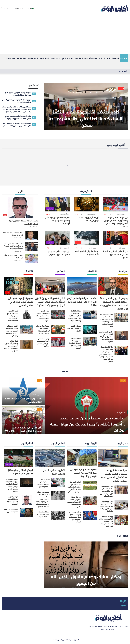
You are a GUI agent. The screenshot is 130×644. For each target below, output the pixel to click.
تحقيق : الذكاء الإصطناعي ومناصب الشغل (74, 328)
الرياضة (70, 58)
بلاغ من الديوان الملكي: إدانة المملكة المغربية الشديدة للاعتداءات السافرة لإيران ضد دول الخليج (114, 303)
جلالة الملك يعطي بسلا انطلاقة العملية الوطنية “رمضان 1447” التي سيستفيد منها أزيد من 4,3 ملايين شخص (106, 354)
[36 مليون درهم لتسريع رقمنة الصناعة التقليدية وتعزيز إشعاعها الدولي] (90, 342)
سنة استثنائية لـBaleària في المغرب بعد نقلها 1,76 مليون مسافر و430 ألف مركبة (75, 316)
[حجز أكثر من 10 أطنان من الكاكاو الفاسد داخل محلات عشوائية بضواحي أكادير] (90, 501)
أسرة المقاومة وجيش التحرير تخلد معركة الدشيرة (43, 514)
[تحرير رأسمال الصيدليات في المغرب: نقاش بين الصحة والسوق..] (58, 483)
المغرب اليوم (33, 58)
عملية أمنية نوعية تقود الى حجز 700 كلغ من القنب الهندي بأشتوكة (83, 473)
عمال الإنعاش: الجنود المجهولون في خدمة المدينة (12, 233)
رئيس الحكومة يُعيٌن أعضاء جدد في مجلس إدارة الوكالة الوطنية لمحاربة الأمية (106, 337)
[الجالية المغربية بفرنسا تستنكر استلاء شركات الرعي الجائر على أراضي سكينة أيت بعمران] (90, 485)
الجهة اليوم (45, 58)
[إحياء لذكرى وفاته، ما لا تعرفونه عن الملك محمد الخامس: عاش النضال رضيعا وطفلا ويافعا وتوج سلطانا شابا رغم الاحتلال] (58, 495)
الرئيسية (124, 58)
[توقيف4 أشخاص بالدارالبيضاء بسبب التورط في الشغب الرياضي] (58, 342)
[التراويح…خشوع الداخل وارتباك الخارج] (50, 458)
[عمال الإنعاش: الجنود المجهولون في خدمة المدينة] (32, 236)
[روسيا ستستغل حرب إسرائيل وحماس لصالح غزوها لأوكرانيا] (58, 204)
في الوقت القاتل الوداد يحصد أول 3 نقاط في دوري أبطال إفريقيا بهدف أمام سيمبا (116, 222)
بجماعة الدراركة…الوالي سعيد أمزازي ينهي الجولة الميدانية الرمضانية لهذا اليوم (106, 521)
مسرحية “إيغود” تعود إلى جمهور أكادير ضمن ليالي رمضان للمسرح (21, 301)
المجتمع (121, 88)
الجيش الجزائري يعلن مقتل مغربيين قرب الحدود (20, 472)
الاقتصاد (107, 58)
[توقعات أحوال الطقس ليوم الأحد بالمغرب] (86, 238)
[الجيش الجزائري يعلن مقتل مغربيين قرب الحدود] (19, 458)
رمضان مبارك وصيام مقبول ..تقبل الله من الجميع (86, 579)
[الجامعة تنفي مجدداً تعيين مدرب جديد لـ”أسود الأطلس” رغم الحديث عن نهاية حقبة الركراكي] (87, 406)
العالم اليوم (21, 58)
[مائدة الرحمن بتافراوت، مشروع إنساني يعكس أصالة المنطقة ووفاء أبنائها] (58, 314)
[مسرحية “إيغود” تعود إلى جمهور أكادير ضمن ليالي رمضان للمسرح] (19, 286)
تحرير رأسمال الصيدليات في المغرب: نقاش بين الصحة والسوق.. (43, 483)
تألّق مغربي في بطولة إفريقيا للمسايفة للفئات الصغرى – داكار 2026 (23, 429)
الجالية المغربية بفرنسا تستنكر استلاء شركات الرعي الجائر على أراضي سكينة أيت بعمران (74, 487)
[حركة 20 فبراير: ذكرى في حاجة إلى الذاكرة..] (32, 258)
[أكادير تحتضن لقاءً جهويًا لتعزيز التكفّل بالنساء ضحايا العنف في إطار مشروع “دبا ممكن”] (86, 107)
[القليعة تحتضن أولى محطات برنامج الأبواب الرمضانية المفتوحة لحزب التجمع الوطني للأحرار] (121, 318)
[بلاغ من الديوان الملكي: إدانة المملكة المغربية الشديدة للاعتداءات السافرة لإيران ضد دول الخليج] (113, 286)
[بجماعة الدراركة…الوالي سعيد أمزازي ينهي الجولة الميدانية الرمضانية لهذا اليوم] (121, 520)
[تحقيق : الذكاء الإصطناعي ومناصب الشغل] (90, 329)
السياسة (115, 58)
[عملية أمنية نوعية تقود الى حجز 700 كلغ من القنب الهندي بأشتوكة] (82, 458)
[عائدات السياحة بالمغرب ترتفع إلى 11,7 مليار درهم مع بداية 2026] (82, 286)
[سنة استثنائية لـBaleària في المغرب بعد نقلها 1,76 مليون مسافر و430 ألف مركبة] (90, 314)
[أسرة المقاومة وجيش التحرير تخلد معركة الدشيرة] (58, 515)
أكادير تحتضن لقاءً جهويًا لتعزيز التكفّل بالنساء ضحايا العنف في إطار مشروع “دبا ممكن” (86, 118)
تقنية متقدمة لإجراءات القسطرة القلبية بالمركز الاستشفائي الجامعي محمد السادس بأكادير (114, 475)
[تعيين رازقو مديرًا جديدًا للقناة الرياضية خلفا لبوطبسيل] (23, 391)
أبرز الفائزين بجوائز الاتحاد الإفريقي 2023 (88, 219)
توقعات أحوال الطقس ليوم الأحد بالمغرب (87, 253)
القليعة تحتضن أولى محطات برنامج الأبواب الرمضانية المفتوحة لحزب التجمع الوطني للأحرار (106, 320)
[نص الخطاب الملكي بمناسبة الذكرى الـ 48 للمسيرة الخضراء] (115, 238)
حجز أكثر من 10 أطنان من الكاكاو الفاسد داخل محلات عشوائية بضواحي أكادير (74, 502)
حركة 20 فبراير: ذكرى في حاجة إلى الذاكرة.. (13, 256)
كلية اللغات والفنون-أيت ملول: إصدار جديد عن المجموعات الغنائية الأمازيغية (11, 346)
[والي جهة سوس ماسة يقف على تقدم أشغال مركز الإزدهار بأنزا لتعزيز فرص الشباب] (121, 490)
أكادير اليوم (55, 58)
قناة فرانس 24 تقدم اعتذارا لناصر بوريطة (11, 510)
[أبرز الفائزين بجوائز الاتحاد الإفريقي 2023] (86, 204)
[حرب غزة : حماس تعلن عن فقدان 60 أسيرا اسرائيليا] (58, 238)
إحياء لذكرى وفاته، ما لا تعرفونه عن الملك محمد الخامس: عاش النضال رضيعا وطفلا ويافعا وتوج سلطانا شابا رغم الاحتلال (43, 499)
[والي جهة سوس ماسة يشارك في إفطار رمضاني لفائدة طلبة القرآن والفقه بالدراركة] (121, 505)
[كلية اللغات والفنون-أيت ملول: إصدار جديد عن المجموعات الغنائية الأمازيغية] (27, 344)
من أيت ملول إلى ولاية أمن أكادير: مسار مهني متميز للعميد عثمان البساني (75, 517)
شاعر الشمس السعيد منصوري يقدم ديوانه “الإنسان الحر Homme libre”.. (12, 316)
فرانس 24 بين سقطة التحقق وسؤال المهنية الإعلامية (23, 222)
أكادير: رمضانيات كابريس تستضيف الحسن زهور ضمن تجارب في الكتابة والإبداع (12, 331)
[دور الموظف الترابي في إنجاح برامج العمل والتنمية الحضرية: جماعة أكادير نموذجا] (32, 247)
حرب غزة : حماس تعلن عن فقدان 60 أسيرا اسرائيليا (59, 253)
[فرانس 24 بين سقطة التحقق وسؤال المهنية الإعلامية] (20, 207)
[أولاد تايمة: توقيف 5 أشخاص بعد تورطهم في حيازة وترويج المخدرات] (58, 329)
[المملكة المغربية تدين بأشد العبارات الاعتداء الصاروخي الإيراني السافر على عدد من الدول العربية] (27, 483)
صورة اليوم (10, 58)
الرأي (64, 58)
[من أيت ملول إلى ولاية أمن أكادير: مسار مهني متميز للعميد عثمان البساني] (90, 516)
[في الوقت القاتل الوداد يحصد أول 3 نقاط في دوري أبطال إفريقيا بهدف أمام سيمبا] (115, 204)
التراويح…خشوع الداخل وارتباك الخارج (54, 472)
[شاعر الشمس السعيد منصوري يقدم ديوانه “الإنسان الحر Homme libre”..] (27, 314)
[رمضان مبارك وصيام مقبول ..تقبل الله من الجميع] (86, 565)
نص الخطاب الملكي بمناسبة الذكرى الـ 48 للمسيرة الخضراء (116, 254)
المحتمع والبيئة (95, 58)
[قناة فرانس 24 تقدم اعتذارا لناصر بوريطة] (27, 513)
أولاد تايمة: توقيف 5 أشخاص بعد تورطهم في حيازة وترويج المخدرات (43, 329)
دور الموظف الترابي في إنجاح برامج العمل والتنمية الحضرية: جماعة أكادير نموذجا (13, 246)
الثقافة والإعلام (81, 58)
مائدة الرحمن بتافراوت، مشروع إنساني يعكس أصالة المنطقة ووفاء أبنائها (43, 316)
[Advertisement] (65, 36)
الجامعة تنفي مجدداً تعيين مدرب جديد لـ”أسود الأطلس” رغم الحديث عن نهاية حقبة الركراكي (88, 423)
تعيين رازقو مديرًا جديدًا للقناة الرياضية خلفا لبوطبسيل (24, 400)
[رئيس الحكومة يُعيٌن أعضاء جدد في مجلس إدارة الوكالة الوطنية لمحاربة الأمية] (121, 335)
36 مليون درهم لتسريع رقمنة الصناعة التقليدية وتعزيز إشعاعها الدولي (75, 343)
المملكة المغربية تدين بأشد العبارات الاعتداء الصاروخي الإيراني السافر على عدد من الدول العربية (11, 485)
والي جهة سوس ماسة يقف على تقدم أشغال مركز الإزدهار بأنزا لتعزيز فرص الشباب (106, 491)
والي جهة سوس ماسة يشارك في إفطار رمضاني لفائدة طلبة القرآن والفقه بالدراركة (106, 506)
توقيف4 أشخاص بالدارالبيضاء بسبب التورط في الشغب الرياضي (43, 342)
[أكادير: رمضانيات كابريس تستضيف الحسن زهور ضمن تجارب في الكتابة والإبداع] (27, 329)
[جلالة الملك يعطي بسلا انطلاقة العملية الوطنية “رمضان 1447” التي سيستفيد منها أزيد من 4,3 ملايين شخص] (121, 350)
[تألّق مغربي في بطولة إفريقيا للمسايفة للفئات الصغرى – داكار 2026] (23, 420)
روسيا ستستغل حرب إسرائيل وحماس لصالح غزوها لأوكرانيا (58, 220)
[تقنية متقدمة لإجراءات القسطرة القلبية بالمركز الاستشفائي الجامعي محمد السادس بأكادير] (113, 458)
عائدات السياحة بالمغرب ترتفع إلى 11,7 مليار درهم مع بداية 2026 (82, 301)
